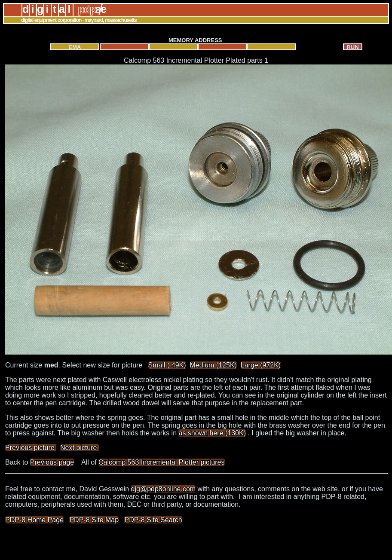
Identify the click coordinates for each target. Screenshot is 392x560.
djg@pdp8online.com (164, 489)
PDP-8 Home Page (34, 520)
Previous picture (31, 448)
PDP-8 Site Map (94, 520)
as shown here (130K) (212, 433)
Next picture (80, 448)
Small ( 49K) (167, 365)
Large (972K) (261, 365)
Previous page (52, 462)
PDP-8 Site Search (153, 520)
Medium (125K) (213, 365)
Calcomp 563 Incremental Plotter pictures (161, 462)
